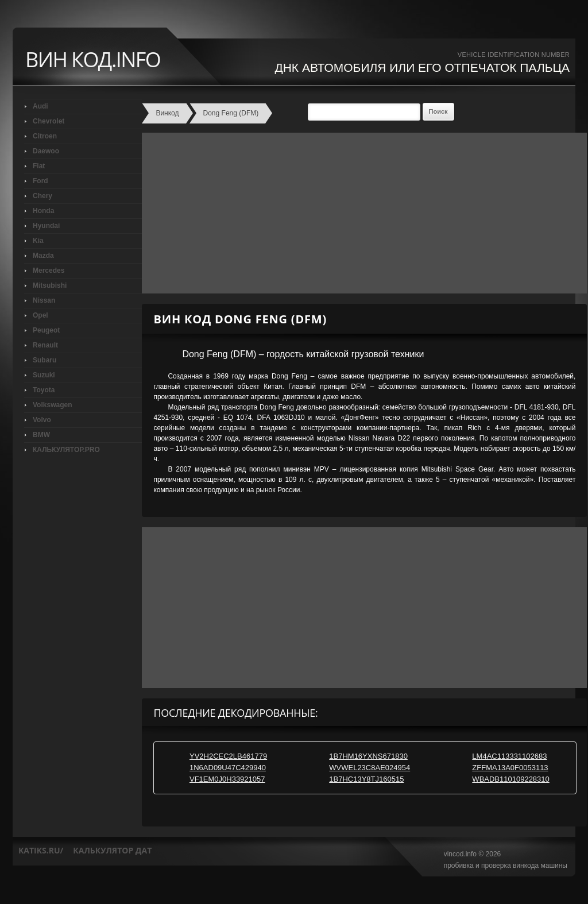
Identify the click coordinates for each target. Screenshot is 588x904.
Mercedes (49, 271)
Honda (43, 211)
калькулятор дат (112, 850)
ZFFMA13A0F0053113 (510, 768)
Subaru (45, 360)
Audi (40, 106)
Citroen (45, 136)
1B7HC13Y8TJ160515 (366, 779)
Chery (42, 196)
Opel (40, 315)
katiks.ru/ (41, 850)
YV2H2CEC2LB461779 (228, 756)
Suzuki (44, 375)
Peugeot (46, 330)
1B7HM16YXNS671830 (368, 756)
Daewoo (46, 151)
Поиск (438, 111)
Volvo (42, 420)
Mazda (43, 256)
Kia (38, 241)
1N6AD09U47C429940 (228, 768)
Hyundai (46, 226)
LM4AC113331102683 (509, 756)
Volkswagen (52, 405)
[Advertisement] (361, 213)
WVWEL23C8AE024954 (370, 768)
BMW (41, 435)
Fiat (39, 166)
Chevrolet (49, 121)
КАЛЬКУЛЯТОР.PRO (66, 450)
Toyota (44, 390)
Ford (40, 181)
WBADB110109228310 (510, 779)
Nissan (44, 300)
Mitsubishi (50, 285)
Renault (45, 345)
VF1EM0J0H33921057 (227, 779)
